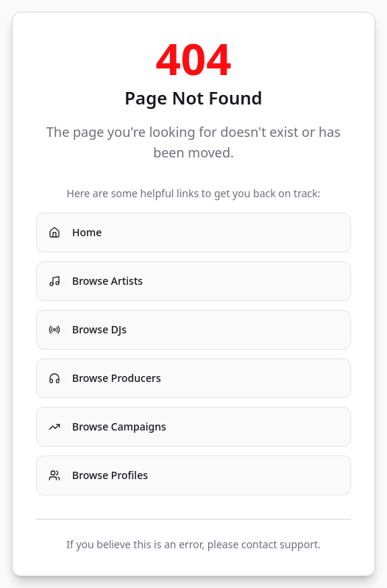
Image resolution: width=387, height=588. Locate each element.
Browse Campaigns (107, 426)
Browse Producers (105, 378)
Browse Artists (96, 281)
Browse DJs (88, 329)
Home (75, 232)
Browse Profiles (98, 475)
